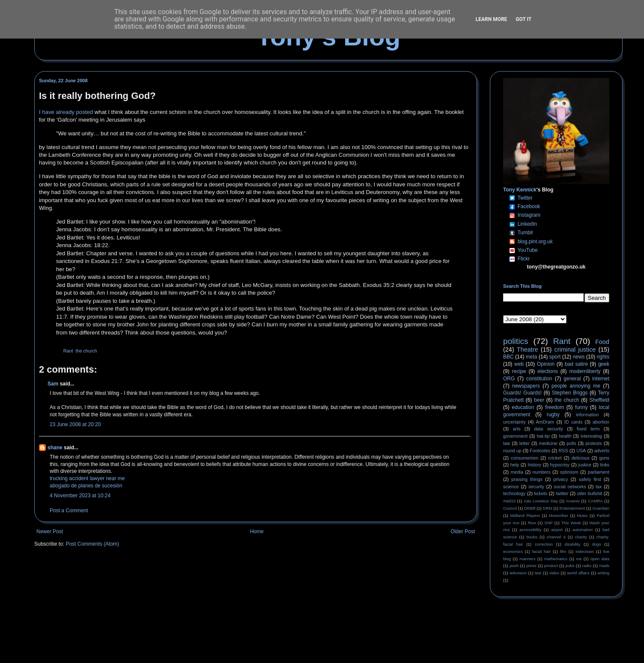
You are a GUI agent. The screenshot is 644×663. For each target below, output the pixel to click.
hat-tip (543, 436)
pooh (514, 566)
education (523, 407)
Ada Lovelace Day (541, 501)
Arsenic (573, 501)
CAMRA (595, 501)
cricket (555, 458)
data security (549, 429)
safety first (590, 479)
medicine (548, 443)
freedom (555, 407)
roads (604, 566)
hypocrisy (560, 465)
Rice (532, 523)
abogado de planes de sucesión (86, 486)
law (507, 443)
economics (513, 551)
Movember (559, 515)
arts (517, 429)
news (578, 357)
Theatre (528, 349)
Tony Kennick (520, 190)
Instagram (529, 215)
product (551, 566)
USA (581, 451)
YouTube (527, 250)
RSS (563, 451)
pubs (570, 566)
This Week (571, 523)
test (538, 573)
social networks (570, 487)
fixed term (588, 429)
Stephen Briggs (570, 393)
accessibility (530, 530)
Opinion (546, 364)
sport (555, 357)
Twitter (525, 198)
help (515, 465)
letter (525, 443)
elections (547, 371)
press (531, 566)
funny (581, 407)
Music (583, 515)
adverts (602, 451)
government (515, 436)
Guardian (601, 508)
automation (583, 530)
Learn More (492, 19)
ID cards (573, 422)
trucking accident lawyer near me (87, 478)
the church (86, 351)
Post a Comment (69, 511)
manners (527, 559)
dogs (597, 544)
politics (516, 341)
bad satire (576, 364)
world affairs (578, 573)
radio (587, 566)
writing (603, 573)
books (532, 537)
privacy (561, 479)
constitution (539, 379)
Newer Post (50, 532)
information (587, 415)
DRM (548, 508)
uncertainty (514, 422)
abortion (601, 422)
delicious (581, 458)
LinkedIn (527, 224)
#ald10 (509, 501)
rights (603, 357)
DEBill (530, 508)
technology (514, 493)
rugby (553, 415)
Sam (53, 384)
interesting (591, 436)
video (554, 573)
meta (532, 357)
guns (604, 458)
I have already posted (66, 112)
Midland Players (525, 515)
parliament (599, 472)
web (519, 364)
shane (55, 448)
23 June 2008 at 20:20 (75, 424)
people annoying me (576, 386)
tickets (541, 493)
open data (600, 559)
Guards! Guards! (522, 393)
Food (602, 342)
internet (601, 379)
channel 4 (556, 537)
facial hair (541, 551)
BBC (508, 357)
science (511, 487)
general (572, 379)
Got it (523, 19)
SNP (549, 523)
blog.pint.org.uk (535, 242)
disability (572, 544)
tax (599, 487)
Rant (68, 351)
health (565, 436)
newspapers (526, 386)
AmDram (545, 422)
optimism (569, 472)
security (536, 487)
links (605, 465)
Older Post (463, 532)
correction (544, 544)
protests (593, 443)
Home (257, 532)
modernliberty (585, 371)
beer (539, 400)
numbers (542, 472)
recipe (519, 371)
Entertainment (572, 508)
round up (512, 451)
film (563, 551)
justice (585, 465)
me (579, 559)
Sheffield (599, 400)
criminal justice (575, 349)
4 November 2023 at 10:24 (80, 496)
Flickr (524, 259)
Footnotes (540, 451)
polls (571, 443)
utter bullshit (590, 493)
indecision (585, 551)
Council (510, 508)
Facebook (529, 206)
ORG (509, 379)
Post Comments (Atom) (92, 544)
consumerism (525, 458)
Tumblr (525, 233)
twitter (562, 493)
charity (581, 537)
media (517, 472)
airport (557, 530)
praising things (527, 479)
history (534, 465)
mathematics (556, 559)
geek (604, 364)
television (518, 573)
